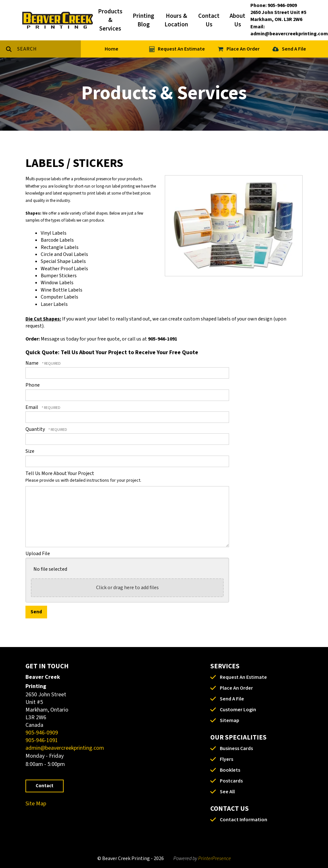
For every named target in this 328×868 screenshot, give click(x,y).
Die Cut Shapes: (43, 319)
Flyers (227, 759)
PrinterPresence (215, 858)
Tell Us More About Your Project (60, 473)
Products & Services (110, 20)
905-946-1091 (42, 740)
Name (32, 363)
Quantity (36, 429)
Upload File (38, 554)
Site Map (36, 804)
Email (32, 407)
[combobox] (49, 49)
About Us (237, 20)
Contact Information (244, 820)
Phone (33, 385)
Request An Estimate (181, 49)
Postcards (231, 781)
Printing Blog (143, 20)
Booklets (230, 770)
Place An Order (243, 49)
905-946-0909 (42, 733)
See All (227, 792)
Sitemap (230, 720)
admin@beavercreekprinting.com (65, 748)
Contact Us (209, 20)
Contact (45, 786)
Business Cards (236, 748)
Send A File (294, 49)
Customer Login (238, 710)
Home (112, 49)
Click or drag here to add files (127, 588)
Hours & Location (176, 20)
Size (30, 451)
